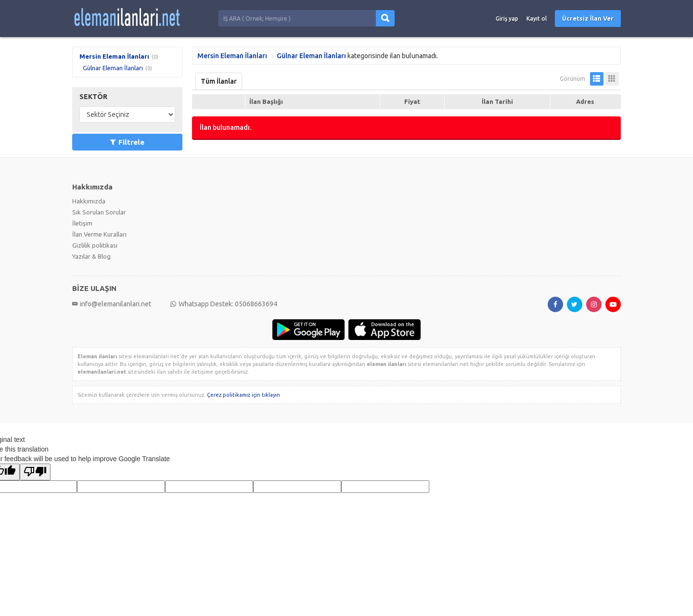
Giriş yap (507, 19)
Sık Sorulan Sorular (99, 212)
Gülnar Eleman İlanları (113, 68)
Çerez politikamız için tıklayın (244, 395)
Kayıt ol (537, 19)
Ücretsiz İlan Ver (588, 18)
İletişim (82, 223)
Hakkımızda (89, 201)
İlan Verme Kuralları (99, 234)
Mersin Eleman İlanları (114, 56)
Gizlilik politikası (95, 245)
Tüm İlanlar (219, 81)
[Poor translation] (35, 472)
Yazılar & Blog (91, 256)
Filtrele (127, 142)
